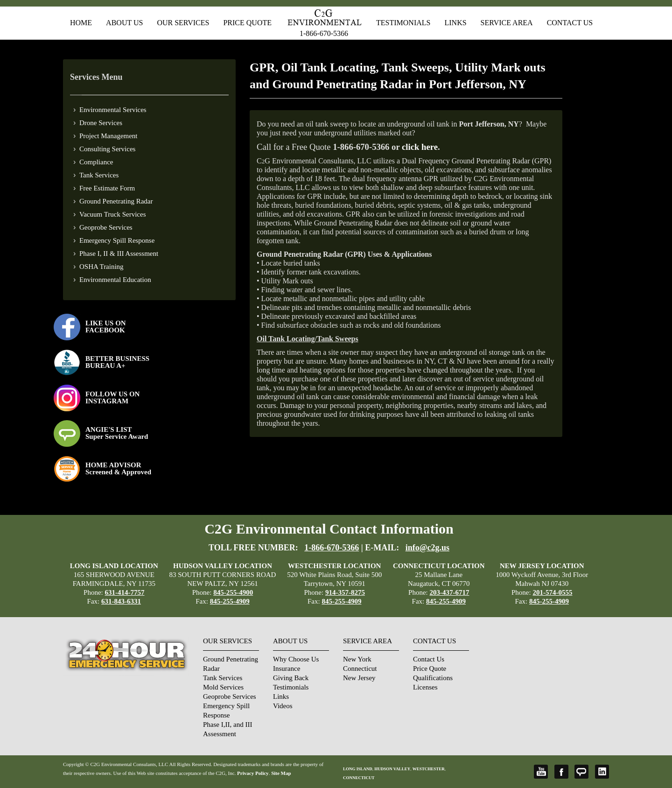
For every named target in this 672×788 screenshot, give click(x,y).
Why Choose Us (296, 659)
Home (81, 23)
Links (455, 23)
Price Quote (247, 23)
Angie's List (581, 772)
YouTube (541, 772)
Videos (283, 706)
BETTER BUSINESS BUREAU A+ (117, 362)
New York (357, 659)
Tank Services (99, 175)
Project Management (108, 136)
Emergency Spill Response (117, 240)
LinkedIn (602, 772)
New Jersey (359, 678)
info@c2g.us (427, 548)
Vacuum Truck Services (113, 214)
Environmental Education (115, 280)
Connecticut (360, 668)
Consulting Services (107, 149)
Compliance (96, 162)
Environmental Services (113, 110)
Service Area (507, 23)
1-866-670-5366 (324, 33)
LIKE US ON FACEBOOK (106, 327)
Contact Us (570, 23)
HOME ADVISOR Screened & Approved (118, 468)
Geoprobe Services (106, 227)
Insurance (287, 668)
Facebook (561, 772)
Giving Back (291, 678)
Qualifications (433, 678)
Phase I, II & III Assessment (119, 253)
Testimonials (403, 23)
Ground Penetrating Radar (116, 201)
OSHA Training (101, 267)
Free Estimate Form (107, 188)
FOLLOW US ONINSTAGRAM (112, 398)
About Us (124, 23)
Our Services (183, 23)
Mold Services (223, 687)
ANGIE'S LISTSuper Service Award (117, 433)
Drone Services (101, 123)
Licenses (425, 687)
